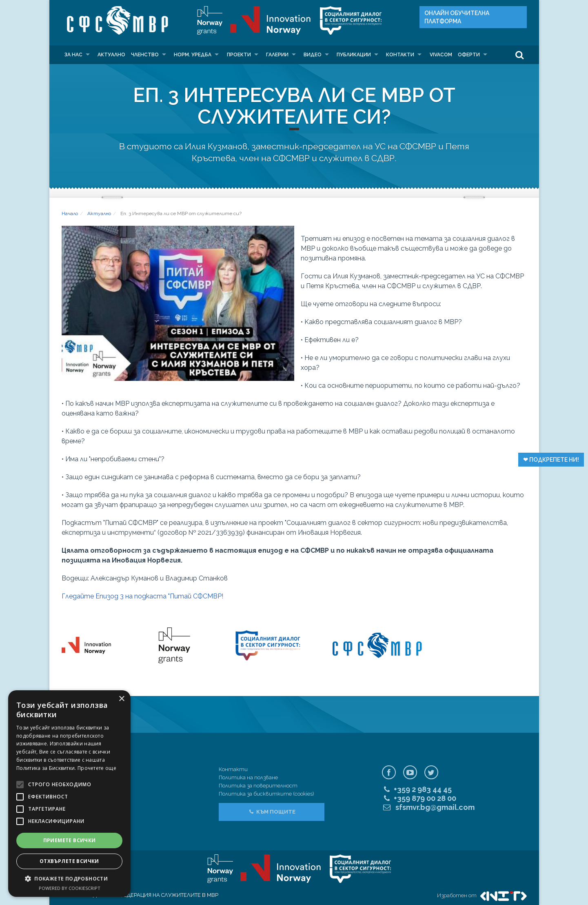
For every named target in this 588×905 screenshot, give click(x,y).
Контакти (400, 55)
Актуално (111, 55)
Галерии (277, 55)
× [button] (121, 699)
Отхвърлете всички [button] (69, 861)
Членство (145, 55)
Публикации (354, 55)
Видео (313, 55)
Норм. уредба (193, 55)
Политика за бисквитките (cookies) (266, 794)
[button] (69, 879)
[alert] (69, 794)
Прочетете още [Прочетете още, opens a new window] (97, 768)
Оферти (469, 55)
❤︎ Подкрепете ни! (551, 460)
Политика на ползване (248, 777)
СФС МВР (115, 20)
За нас (73, 55)
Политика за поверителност (258, 786)
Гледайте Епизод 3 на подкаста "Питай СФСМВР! (142, 596)
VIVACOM (441, 55)
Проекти (239, 55)
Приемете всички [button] (70, 840)
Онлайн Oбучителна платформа (457, 17)
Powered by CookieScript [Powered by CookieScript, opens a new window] (70, 888)
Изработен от (482, 895)
